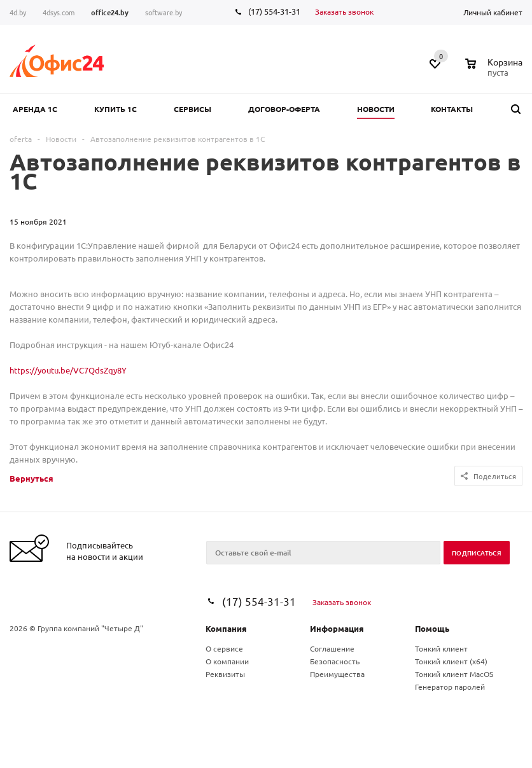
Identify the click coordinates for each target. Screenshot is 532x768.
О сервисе (224, 648)
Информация (337, 628)
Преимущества (337, 674)
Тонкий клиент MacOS (454, 674)
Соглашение (332, 648)
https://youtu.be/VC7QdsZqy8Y (68, 370)
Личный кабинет (493, 12)
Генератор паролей (450, 687)
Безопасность (335, 661)
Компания (226, 628)
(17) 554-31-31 (274, 11)
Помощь (432, 628)
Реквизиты (225, 674)
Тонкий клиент (441, 648)
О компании (227, 661)
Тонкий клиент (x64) (451, 661)
